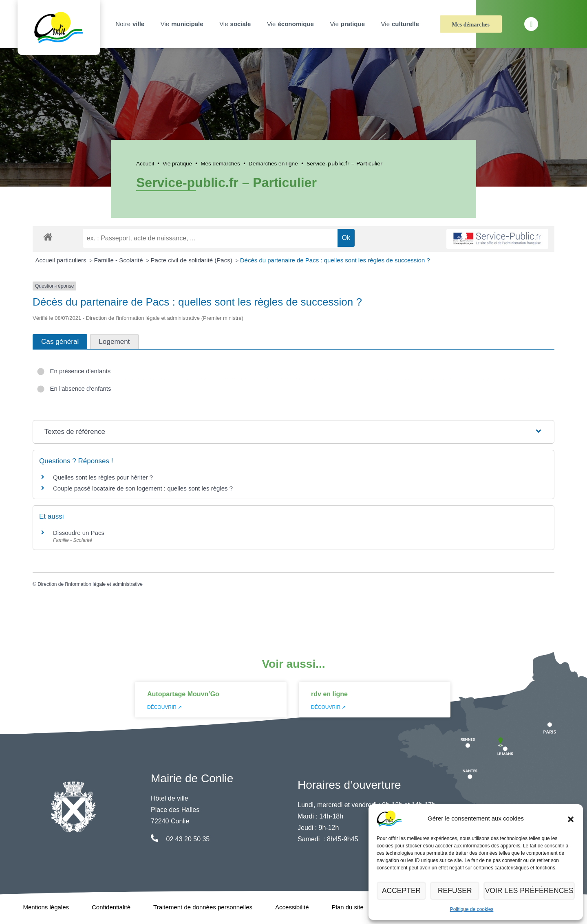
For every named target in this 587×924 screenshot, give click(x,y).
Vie (183, 24)
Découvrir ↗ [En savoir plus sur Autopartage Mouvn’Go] (164, 707)
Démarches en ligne (273, 164)
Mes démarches (471, 25)
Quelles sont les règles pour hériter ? (103, 477)
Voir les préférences (532, 891)
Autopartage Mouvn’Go (183, 694)
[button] (571, 818)
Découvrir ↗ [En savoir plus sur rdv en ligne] (328, 707)
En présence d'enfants (74, 371)
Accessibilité (292, 907)
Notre (131, 24)
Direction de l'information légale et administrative (90, 584)
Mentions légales (46, 907)
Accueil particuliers (62, 260)
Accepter (403, 891)
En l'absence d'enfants (74, 388)
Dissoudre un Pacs (79, 533)
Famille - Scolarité (119, 260)
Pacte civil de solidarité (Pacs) (192, 260)
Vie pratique (177, 164)
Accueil (145, 164)
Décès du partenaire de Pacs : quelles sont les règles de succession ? (335, 260)
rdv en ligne (329, 694)
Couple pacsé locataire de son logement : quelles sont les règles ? (143, 488)
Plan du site (348, 907)
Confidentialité (111, 907)
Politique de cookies (472, 909)
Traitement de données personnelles (203, 907)
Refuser (460, 891)
